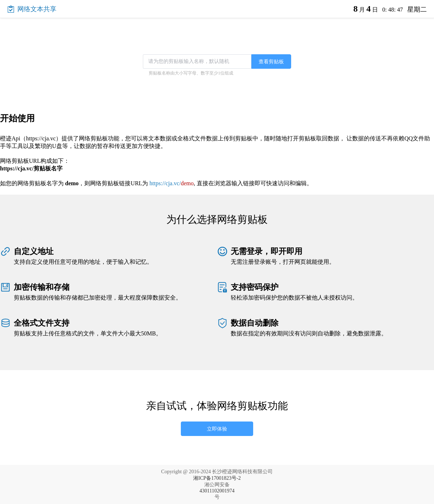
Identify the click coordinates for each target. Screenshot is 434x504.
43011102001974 (217, 491)
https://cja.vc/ (171, 183)
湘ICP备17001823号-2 (217, 478)
